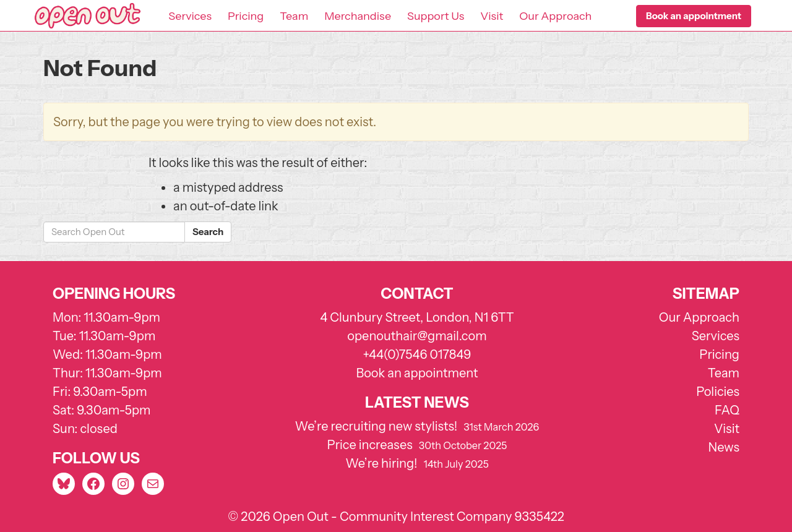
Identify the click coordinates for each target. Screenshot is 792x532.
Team (294, 16)
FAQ (727, 410)
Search (208, 232)
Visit (492, 16)
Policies (718, 392)
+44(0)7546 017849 (417, 354)
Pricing (246, 16)
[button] (694, 16)
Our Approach (555, 16)
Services (190, 16)
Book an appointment (417, 373)
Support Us (436, 16)
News (724, 447)
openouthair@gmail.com (417, 336)
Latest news (417, 402)
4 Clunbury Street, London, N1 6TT (417, 317)
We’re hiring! (381, 463)
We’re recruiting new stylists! (377, 426)
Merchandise (358, 16)
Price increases (370, 445)
